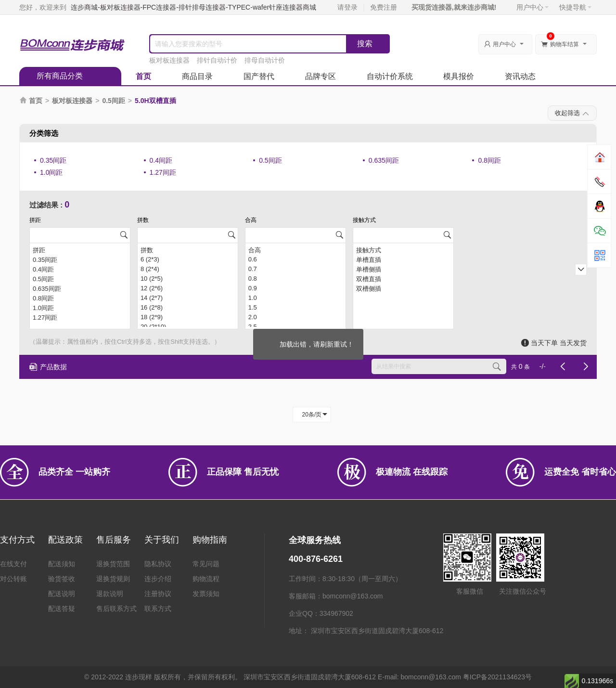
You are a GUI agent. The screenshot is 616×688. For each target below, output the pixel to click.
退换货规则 (113, 579)
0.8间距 (489, 160)
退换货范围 (113, 564)
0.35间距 (53, 160)
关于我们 (162, 540)
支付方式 (17, 540)
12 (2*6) (188, 288)
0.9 (295, 288)
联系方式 (158, 609)
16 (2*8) (188, 308)
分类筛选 (44, 133)
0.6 (295, 260)
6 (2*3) (188, 260)
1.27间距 (163, 172)
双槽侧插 (403, 288)
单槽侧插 (403, 269)
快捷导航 (575, 7)
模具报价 (459, 76)
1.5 (295, 308)
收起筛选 (572, 113)
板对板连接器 (169, 60)
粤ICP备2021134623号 (497, 677)
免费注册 (384, 7)
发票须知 (206, 594)
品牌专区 (321, 76)
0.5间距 (113, 101)
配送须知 (62, 564)
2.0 (295, 317)
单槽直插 (403, 260)
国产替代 (259, 76)
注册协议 (158, 594)
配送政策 (65, 540)
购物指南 (210, 540)
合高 (295, 250)
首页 (143, 76)
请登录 (347, 7)
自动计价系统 (390, 76)
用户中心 (533, 7)
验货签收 (62, 579)
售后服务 (114, 540)
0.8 (295, 279)
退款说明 (110, 594)
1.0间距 (51, 172)
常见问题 (206, 564)
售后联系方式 (116, 609)
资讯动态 (520, 76)
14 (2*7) (188, 298)
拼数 (188, 250)
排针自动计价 (217, 60)
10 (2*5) (188, 279)
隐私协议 (158, 564)
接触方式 (403, 250)
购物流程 (206, 579)
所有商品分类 (60, 76)
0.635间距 (384, 160)
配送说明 (62, 594)
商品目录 (197, 76)
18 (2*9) (188, 317)
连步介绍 (158, 579)
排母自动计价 (265, 60)
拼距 (80, 250)
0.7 (295, 269)
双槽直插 (403, 279)
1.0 (295, 298)
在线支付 (13, 564)
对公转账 (13, 579)
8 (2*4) (188, 269)
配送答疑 (62, 609)
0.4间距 (161, 160)
